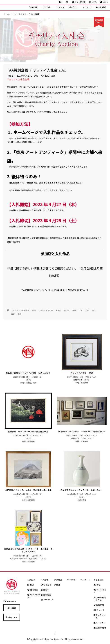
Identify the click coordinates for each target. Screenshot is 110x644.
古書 (13, 314)
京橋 (34, 310)
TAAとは (33, 7)
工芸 (81, 310)
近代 (87, 310)
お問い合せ (100, 628)
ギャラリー (74, 7)
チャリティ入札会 (46, 310)
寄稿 (97, 585)
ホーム (6, 14)
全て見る (46, 585)
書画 (74, 310)
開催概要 (33, 590)
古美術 (58, 310)
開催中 (45, 590)
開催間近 (46, 594)
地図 (57, 585)
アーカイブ (47, 599)
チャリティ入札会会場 (18, 79)
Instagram (11, 617)
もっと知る (101, 7)
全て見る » (23, 14)
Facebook (11, 608)
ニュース (99, 610)
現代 (94, 310)
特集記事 (99, 605)
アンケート (88, 7)
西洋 (20, 314)
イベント (47, 7)
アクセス (60, 7)
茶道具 (67, 310)
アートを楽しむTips (100, 599)
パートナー (100, 623)
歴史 (31, 585)
